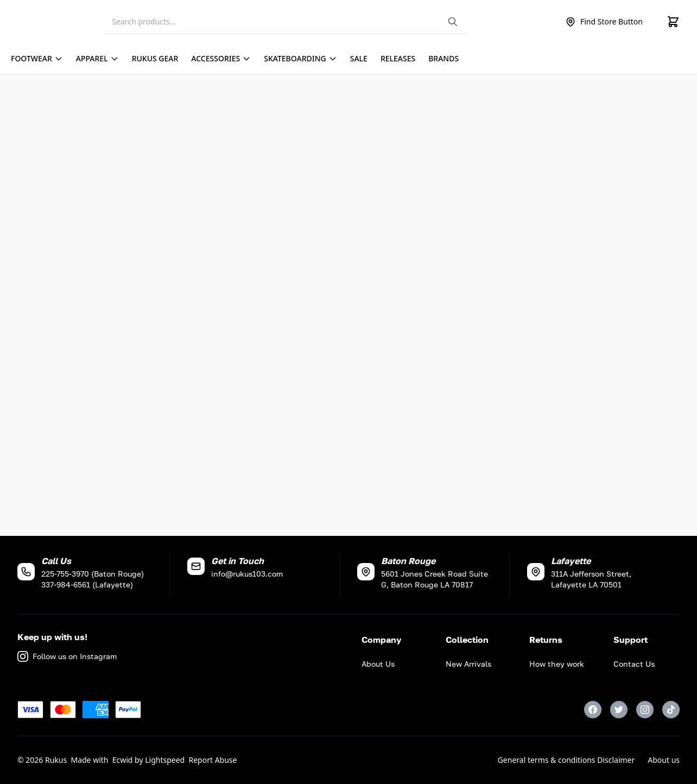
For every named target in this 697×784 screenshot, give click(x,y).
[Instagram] (645, 710)
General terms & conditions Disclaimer (566, 760)
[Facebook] (593, 710)
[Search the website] (453, 22)
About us (664, 760)
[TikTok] (671, 710)
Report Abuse (213, 760)
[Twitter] (619, 710)
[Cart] (673, 22)
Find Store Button (604, 22)
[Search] (286, 22)
